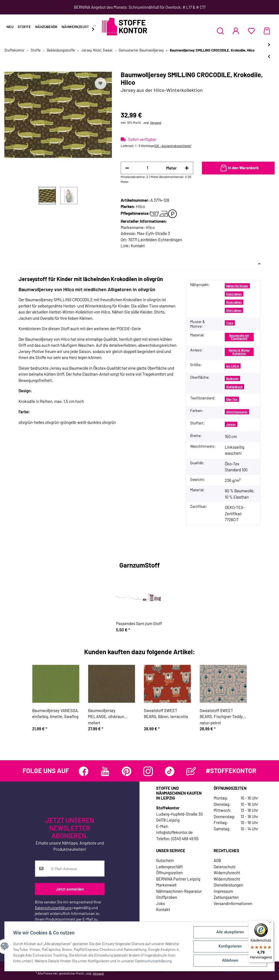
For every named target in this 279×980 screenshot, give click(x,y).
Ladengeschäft (169, 867)
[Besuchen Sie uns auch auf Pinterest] (127, 771)
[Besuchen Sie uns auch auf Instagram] (148, 771)
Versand (156, 122)
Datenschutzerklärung (53, 908)
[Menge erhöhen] (187, 168)
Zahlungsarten (226, 897)
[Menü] (270, 924)
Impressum (223, 891)
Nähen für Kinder (237, 286)
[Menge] (148, 168)
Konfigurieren (230, 946)
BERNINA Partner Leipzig (178, 879)
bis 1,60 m (233, 366)
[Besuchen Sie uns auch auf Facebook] (84, 771)
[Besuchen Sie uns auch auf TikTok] (170, 771)
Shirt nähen (234, 310)
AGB (217, 860)
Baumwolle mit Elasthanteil (239, 337)
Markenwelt (166, 885)
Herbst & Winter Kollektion (239, 352)
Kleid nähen (234, 294)
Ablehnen (230, 961)
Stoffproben (167, 897)
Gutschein (165, 860)
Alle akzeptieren (230, 932)
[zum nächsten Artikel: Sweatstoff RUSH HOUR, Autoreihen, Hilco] (269, 45)
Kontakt (138, 246)
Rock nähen (234, 302)
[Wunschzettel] (251, 31)
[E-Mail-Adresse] (76, 869)
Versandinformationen (233, 903)
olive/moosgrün (237, 412)
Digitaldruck (234, 387)
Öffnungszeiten (169, 873)
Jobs (160, 903)
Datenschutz (225, 867)
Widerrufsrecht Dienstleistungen (228, 882)
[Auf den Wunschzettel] (101, 83)
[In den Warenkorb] (238, 168)
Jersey (231, 424)
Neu (10, 27)
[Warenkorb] (267, 31)
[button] (220, 31)
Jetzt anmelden (70, 889)
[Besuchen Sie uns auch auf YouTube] (105, 771)
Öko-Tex (232, 399)
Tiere (230, 323)
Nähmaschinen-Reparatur (179, 891)
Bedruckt (232, 379)
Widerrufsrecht (227, 873)
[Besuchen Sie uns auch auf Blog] (191, 771)
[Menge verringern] (127, 168)
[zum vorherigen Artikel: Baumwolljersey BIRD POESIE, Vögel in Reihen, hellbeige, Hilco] (269, 56)
